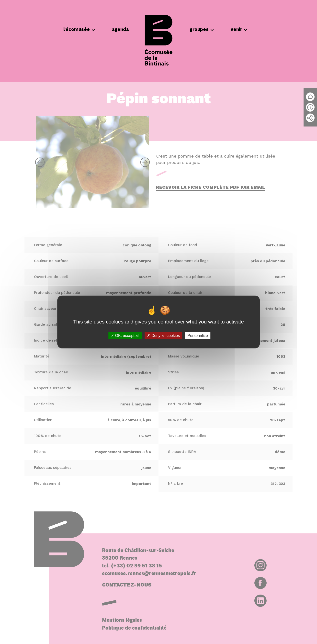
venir (239, 29)
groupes (202, 29)
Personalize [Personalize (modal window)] (198, 336)
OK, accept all (125, 336)
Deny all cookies (163, 336)
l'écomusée (79, 29)
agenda (120, 29)
